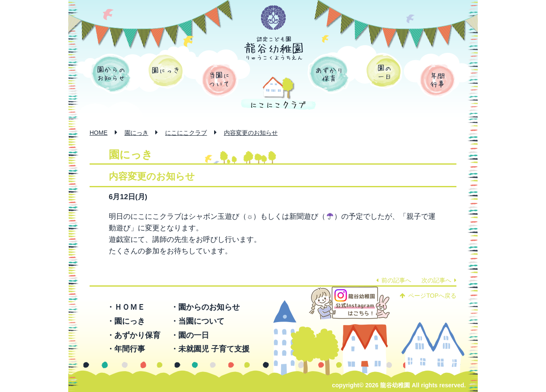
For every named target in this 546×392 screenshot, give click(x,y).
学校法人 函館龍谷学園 (273, 18)
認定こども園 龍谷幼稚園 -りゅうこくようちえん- (274, 48)
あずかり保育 (329, 74)
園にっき (166, 71)
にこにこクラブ (186, 133)
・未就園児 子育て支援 (210, 349)
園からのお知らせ (111, 74)
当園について (219, 80)
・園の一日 (190, 335)
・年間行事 (126, 349)
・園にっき (126, 321)
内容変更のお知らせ (251, 133)
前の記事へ (394, 280)
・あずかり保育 (134, 335)
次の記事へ (439, 280)
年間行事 (437, 80)
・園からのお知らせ (205, 307)
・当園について (197, 321)
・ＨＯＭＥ (126, 307)
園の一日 (384, 71)
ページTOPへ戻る (428, 296)
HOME (99, 133)
